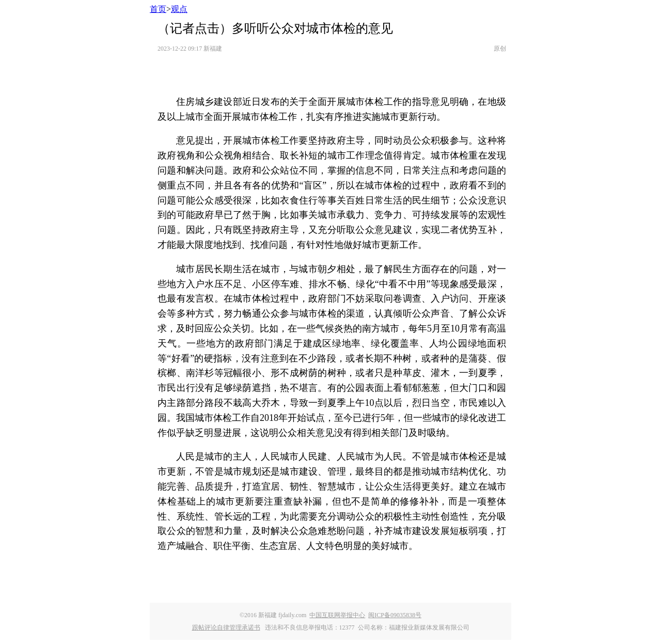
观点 (179, 9)
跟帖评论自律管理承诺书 (226, 627)
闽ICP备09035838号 (395, 615)
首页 (158, 9)
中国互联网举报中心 (337, 615)
